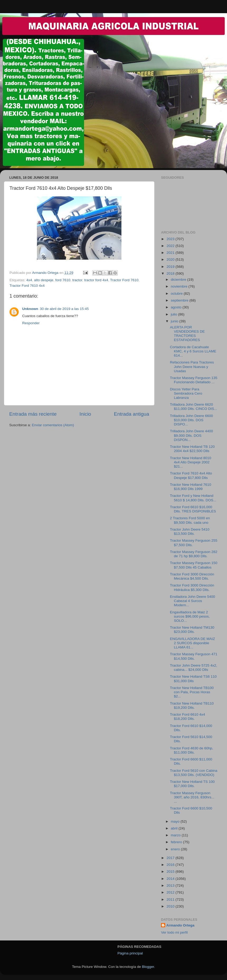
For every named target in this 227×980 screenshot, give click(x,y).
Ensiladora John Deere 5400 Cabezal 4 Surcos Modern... (193, 601)
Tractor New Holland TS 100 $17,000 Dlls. (192, 784)
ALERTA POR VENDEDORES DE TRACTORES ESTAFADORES (187, 334)
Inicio (85, 414)
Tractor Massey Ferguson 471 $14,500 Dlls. (194, 656)
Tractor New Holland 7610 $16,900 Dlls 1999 (191, 487)
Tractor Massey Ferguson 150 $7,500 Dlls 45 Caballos (194, 565)
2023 (171, 239)
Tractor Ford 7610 (124, 280)
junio (175, 321)
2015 (171, 872)
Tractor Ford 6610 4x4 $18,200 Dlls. (188, 717)
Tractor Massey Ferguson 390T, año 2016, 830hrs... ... (192, 797)
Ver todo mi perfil (174, 932)
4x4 (29, 280)
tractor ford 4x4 (96, 280)
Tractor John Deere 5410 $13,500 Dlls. (190, 532)
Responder (31, 323)
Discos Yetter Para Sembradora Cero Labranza (186, 393)
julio (174, 314)
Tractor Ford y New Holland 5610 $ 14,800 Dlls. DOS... (193, 498)
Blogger (148, 967)
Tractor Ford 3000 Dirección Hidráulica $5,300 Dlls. (192, 587)
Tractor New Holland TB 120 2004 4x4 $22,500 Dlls (192, 449)
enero (176, 849)
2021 (171, 253)
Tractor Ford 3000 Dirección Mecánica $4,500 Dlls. (192, 576)
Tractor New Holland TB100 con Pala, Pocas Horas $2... (192, 692)
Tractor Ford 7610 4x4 (27, 286)
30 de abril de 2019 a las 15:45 (64, 309)
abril (175, 828)
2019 (171, 267)
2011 (171, 899)
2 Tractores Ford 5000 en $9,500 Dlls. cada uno (190, 520)
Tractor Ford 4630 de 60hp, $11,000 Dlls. (192, 750)
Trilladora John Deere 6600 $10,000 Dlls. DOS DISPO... (191, 420)
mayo (176, 821)
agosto (177, 307)
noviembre (180, 286)
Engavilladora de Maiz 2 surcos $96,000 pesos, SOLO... (190, 616)
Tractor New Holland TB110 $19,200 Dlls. (192, 705)
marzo (176, 835)
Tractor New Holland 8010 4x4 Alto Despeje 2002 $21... (191, 462)
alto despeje (44, 280)
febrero (177, 842)
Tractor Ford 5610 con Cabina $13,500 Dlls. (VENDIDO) (194, 773)
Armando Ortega (180, 925)
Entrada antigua (132, 414)
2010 (171, 906)
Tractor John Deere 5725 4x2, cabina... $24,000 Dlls (194, 668)
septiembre (180, 300)
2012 (171, 892)
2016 (171, 865)
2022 (171, 246)
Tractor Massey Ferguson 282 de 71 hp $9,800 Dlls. (194, 554)
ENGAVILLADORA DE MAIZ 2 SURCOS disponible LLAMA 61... (193, 643)
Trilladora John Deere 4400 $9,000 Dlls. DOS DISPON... (191, 435)
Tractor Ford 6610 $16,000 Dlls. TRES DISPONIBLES (193, 509)
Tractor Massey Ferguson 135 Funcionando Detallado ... (194, 380)
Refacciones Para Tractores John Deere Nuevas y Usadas (192, 367)
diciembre (179, 280)
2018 (171, 273)
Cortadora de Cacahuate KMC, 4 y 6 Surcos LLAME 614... (193, 351)
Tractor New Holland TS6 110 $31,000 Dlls (193, 679)
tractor (77, 280)
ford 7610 (63, 280)
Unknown (30, 309)
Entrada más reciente (33, 414)
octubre (177, 293)
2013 (171, 886)
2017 (171, 858)
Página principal (130, 953)
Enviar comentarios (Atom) (53, 425)
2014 (171, 879)
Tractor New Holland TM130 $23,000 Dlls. (192, 630)
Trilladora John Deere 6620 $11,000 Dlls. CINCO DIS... (194, 407)
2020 (171, 259)
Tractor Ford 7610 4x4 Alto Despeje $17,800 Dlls (191, 475)
